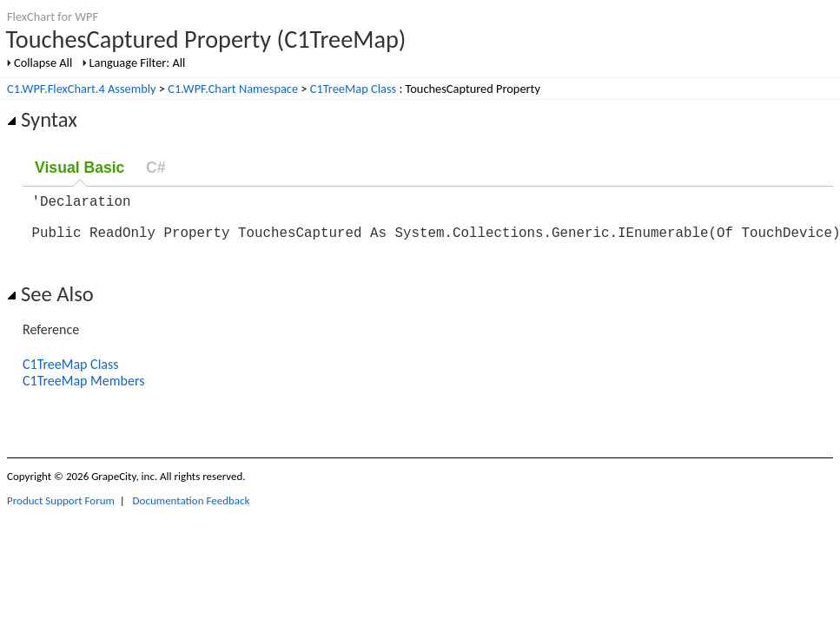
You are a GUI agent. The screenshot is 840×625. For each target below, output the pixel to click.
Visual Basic (79, 168)
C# (156, 168)
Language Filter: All (138, 62)
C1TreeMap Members (83, 391)
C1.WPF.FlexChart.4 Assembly (82, 89)
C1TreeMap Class (353, 89)
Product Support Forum (61, 511)
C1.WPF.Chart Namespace (233, 89)
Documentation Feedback (192, 511)
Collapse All (43, 62)
